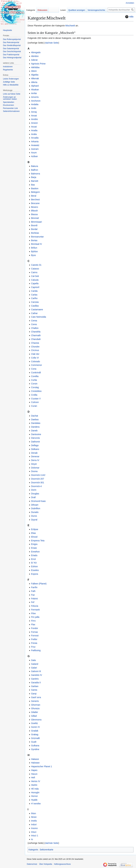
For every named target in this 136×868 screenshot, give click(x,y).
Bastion (35, 188)
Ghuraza (35, 708)
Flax (33, 624)
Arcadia (35, 138)
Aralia (34, 134)
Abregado (36, 52)
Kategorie (33, 850)
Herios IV (36, 781)
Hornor (34, 796)
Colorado (35, 361)
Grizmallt (35, 738)
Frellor (34, 639)
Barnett (35, 181)
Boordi (34, 225)
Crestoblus (36, 391)
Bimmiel (35, 218)
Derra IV (35, 460)
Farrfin (34, 587)
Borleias (35, 233)
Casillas (35, 306)
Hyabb (34, 800)
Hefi (33, 778)
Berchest (35, 200)
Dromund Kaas (38, 501)
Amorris (35, 97)
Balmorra (35, 174)
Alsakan (35, 90)
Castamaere (37, 310)
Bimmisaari (36, 222)
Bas (33, 185)
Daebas (35, 419)
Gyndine (35, 749)
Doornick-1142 (38, 475)
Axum (34, 153)
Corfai (34, 380)
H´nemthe (36, 804)
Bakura (34, 166)
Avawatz (35, 145)
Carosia (35, 302)
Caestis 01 (36, 265)
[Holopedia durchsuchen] (121, 10)
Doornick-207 (38, 479)
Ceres (34, 324)
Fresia (34, 643)
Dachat (34, 416)
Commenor (36, 365)
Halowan (35, 763)
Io (32, 839)
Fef (33, 602)
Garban (35, 686)
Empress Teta (38, 541)
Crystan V (36, 399)
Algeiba (35, 75)
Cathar (34, 313)
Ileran (34, 817)
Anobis (34, 119)
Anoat (34, 116)
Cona (34, 369)
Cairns (34, 272)
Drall (33, 497)
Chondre (35, 347)
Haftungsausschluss (62, 864)
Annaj (34, 112)
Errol (33, 559)
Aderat (34, 60)
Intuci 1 (35, 836)
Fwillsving (36, 650)
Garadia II (36, 683)
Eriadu (34, 555)
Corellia (35, 376)
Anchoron (36, 101)
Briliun (34, 248)
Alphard (35, 86)
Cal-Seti (35, 276)
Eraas (34, 548)
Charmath (36, 335)
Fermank (35, 610)
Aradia (34, 130)
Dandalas (36, 423)
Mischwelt (70, 26)
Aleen (34, 71)
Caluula (35, 280)
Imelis (34, 821)
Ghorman (36, 705)
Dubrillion (36, 508)
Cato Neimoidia (39, 317)
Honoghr (35, 792)
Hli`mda (35, 789)
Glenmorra (36, 720)
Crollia (34, 395)
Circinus (35, 350)
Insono (34, 828)
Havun (34, 774)
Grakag (35, 734)
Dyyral (34, 520)
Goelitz (34, 723)
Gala (33, 660)
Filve (33, 613)
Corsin (34, 384)
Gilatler (34, 712)
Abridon (35, 56)
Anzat (34, 127)
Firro (33, 621)
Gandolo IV (36, 675)
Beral (34, 196)
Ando (34, 108)
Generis (35, 701)
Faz (33, 595)
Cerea (34, 321)
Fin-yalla (35, 617)
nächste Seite (52, 43)
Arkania (35, 141)
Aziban (34, 156)
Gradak (35, 731)
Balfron (34, 170)
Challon (35, 328)
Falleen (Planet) (39, 584)
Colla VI (35, 358)
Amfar (34, 93)
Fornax (34, 632)
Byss (33, 255)
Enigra (34, 544)
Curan (34, 406)
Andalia (35, 104)
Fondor (34, 628)
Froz (33, 647)
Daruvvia (35, 438)
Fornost (35, 636)
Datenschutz (32, 864)
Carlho (34, 298)
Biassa (34, 214)
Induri (34, 824)
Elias (33, 533)
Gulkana (35, 746)
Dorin (34, 490)
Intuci (34, 832)
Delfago (35, 445)
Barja (34, 177)
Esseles (35, 570)
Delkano (35, 449)
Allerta (34, 82)
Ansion (34, 123)
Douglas (35, 494)
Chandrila (36, 332)
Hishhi (34, 785)
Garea (34, 690)
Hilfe (129, 17)
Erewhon (35, 552)
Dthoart (35, 505)
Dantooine (36, 434)
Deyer (34, 464)
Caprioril (35, 287)
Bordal (34, 229)
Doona (34, 471)
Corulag (35, 387)
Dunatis (35, 512)
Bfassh (34, 211)
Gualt (34, 742)
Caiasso (35, 269)
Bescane (35, 203)
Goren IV (35, 727)
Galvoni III (36, 671)
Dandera (35, 427)
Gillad (34, 716)
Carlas (34, 295)
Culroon (35, 402)
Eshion (34, 566)
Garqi (34, 694)
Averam (35, 149)
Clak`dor (35, 354)
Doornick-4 (36, 486)
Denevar (35, 456)
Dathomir (35, 442)
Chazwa (35, 343)
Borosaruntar (37, 237)
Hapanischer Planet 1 (41, 766)
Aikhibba (35, 67)
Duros (34, 516)
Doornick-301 (38, 483)
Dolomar (35, 468)
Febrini (34, 599)
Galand (35, 664)
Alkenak (35, 78)
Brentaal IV (36, 244)
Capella (35, 283)
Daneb (34, 431)
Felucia (35, 606)
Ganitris (35, 679)
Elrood (34, 537)
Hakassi (35, 759)
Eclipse (35, 529)
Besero (34, 207)
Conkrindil (36, 373)
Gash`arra (36, 697)
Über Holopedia (46, 864)
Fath (33, 591)
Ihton (33, 813)
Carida (34, 291)
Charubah (36, 339)
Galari (34, 668)
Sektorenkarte (46, 850)
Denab (34, 453)
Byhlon (34, 251)
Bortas (34, 240)
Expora (34, 574)
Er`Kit (34, 563)
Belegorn (35, 192)
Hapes (34, 770)
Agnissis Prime (38, 64)
